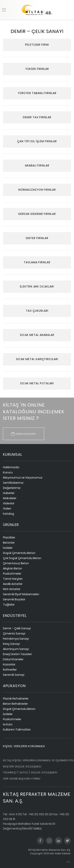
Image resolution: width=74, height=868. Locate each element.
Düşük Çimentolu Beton (19, 553)
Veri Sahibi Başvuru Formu (22, 779)
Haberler (9, 493)
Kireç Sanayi (11, 644)
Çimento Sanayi (14, 633)
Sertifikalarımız (13, 483)
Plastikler (9, 537)
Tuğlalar (9, 605)
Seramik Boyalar (14, 599)
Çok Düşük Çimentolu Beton (22, 558)
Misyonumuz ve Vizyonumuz (23, 478)
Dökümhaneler (13, 659)
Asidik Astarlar (13, 584)
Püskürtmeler (12, 574)
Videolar (9, 503)
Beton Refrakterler (15, 704)
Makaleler (10, 498)
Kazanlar (9, 664)
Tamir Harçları (13, 579)
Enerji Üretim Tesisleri (17, 654)
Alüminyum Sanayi (16, 649)
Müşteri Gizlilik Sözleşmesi (22, 767)
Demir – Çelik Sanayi (17, 628)
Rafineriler (10, 670)
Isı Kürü (8, 724)
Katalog (8, 514)
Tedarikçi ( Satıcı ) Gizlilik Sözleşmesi (30, 772)
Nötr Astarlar (12, 589)
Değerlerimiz (12, 488)
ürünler (11, 525)
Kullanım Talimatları (17, 730)
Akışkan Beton (13, 568)
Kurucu (8, 472)
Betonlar (9, 543)
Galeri (7, 508)
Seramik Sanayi (14, 675)
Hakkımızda (11, 467)
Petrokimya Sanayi (16, 639)
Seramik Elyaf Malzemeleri (21, 594)
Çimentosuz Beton (16, 563)
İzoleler (8, 548)
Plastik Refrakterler (16, 699)
